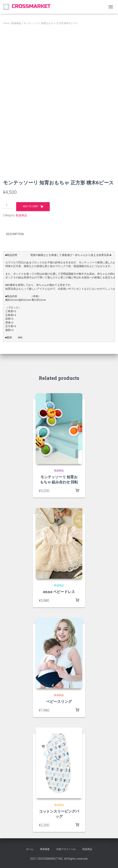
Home (6, 23)
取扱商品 (16, 23)
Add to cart (31, 206)
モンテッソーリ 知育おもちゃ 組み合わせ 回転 (59, 479)
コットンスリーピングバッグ (59, 814)
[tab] (18, 234)
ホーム (30, 849)
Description (15, 234)
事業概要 (45, 849)
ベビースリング (59, 701)
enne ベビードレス (59, 591)
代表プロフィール (66, 849)
